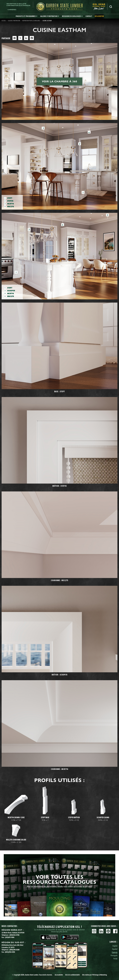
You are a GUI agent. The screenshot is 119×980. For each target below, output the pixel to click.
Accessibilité (59, 975)
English (115, 946)
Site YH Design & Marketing (95, 975)
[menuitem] (100, 7)
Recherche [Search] (111, 7)
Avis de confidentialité (72, 975)
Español (115, 949)
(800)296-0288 (14, 950)
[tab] (26, 16)
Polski (115, 959)
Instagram (94, 931)
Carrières (12, 10)
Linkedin (101, 931)
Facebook (115, 931)
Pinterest (108, 931)
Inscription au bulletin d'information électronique (18, 5)
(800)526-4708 (14, 935)
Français (115, 952)
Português (114, 955)
